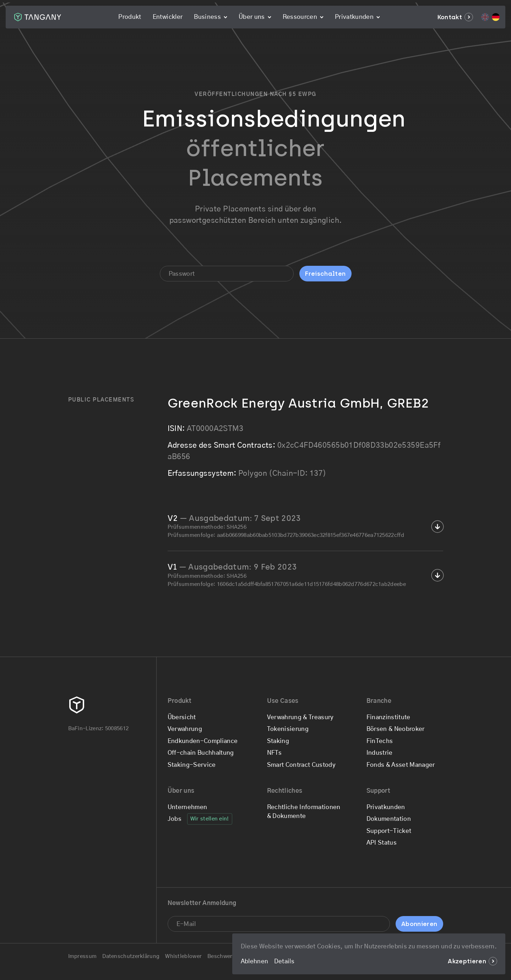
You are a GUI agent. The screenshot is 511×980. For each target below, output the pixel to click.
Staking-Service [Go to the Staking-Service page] (192, 765)
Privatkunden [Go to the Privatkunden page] (386, 807)
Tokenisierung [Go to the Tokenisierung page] (288, 729)
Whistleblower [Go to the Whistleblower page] (183, 956)
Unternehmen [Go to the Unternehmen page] (187, 807)
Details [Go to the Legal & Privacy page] (284, 961)
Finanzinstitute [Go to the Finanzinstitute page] (388, 717)
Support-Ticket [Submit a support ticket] (389, 831)
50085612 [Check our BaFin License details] (117, 729)
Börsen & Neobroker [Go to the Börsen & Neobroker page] (396, 729)
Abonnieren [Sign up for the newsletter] (419, 924)
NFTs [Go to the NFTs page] (274, 753)
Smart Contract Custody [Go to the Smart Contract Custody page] (301, 765)
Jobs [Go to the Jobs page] (175, 819)
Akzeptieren (472, 961)
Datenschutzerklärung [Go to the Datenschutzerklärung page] (131, 956)
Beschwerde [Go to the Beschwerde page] (223, 956)
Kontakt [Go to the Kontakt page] (455, 17)
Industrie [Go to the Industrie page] (380, 753)
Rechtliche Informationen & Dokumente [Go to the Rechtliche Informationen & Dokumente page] (304, 812)
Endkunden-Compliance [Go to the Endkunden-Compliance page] (203, 741)
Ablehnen (255, 961)
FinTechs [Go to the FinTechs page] (380, 741)
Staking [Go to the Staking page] (278, 741)
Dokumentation (389, 819)
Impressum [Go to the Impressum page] (83, 956)
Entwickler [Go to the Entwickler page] (168, 17)
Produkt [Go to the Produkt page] (130, 17)
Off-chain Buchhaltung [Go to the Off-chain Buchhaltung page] (201, 753)
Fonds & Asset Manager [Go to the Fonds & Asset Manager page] (401, 765)
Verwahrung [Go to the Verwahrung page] (185, 729)
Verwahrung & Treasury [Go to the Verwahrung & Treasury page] (300, 717)
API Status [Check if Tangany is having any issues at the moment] (382, 843)
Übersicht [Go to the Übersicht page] (182, 717)
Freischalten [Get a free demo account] (325, 274)
